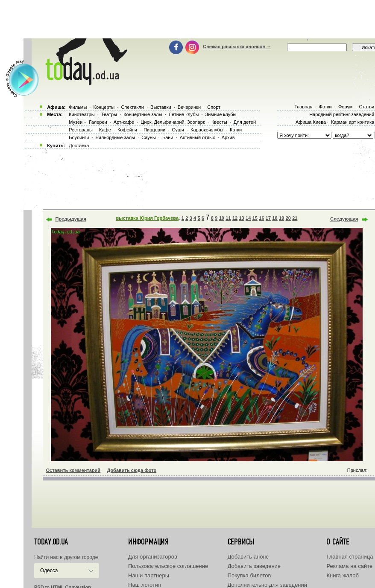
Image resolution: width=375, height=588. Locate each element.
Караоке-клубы (207, 130)
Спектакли (132, 107)
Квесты (219, 122)
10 (222, 218)
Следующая (344, 219)
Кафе (105, 130)
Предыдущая (71, 219)
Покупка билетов (249, 575)
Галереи (98, 122)
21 (295, 218)
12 (235, 218)
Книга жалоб (343, 575)
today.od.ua (51, 542)
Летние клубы (184, 114)
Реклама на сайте (349, 566)
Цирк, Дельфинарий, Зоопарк (173, 122)
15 (255, 218)
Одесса (49, 571)
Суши (178, 130)
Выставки (161, 107)
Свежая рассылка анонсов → (237, 47)
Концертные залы (143, 114)
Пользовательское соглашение (168, 566)
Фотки (325, 107)
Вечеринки (189, 107)
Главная (303, 107)
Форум (345, 107)
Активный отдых (198, 137)
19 (281, 218)
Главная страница (350, 557)
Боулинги (79, 137)
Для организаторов (153, 557)
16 (261, 218)
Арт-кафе (124, 122)
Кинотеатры (82, 114)
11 (228, 218)
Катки (236, 130)
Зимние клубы (221, 114)
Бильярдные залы (115, 137)
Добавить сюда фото (132, 470)
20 (288, 218)
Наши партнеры (149, 575)
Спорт (214, 107)
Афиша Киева (311, 122)
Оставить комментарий (73, 470)
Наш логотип (145, 585)
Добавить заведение (254, 566)
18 (275, 218)
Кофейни (127, 130)
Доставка (79, 146)
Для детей (245, 122)
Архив (228, 137)
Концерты (104, 107)
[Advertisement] (191, 19)
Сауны (149, 137)
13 (241, 218)
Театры (109, 114)
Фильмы (78, 107)
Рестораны (81, 130)
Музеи (76, 122)
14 (248, 218)
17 (268, 218)
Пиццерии (154, 130)
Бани (168, 137)
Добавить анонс (248, 557)
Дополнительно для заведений (267, 585)
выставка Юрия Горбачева (148, 218)
